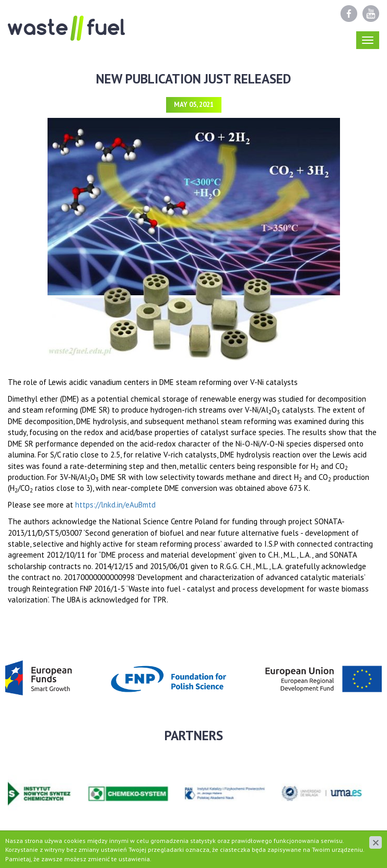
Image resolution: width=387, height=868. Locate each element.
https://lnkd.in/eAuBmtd (115, 505)
